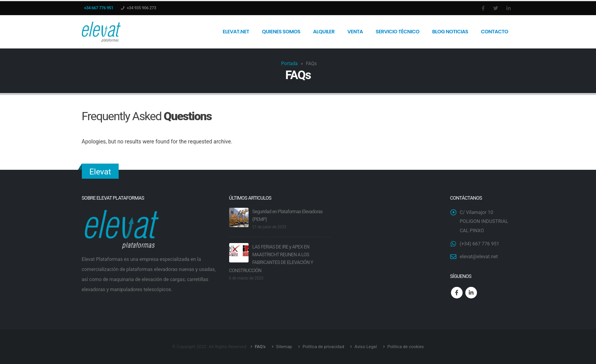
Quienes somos (281, 32)
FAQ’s (260, 347)
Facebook (457, 293)
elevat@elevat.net (479, 257)
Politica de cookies (406, 347)
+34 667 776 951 (99, 8)
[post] (239, 217)
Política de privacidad (323, 347)
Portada (289, 64)
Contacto (494, 32)
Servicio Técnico (398, 32)
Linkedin (471, 293)
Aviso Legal (366, 347)
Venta (355, 32)
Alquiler (324, 32)
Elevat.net (236, 32)
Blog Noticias (450, 32)
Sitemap (284, 347)
